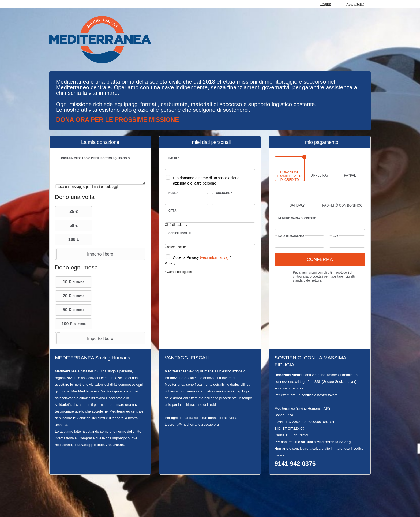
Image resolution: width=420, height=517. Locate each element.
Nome (173, 193)
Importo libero (85, 254)
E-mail (174, 158)
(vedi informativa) (214, 257)
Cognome (224, 193)
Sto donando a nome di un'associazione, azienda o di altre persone (207, 181)
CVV (335, 236)
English (326, 4)
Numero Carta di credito (297, 218)
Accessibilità (355, 4)
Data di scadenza (291, 236)
